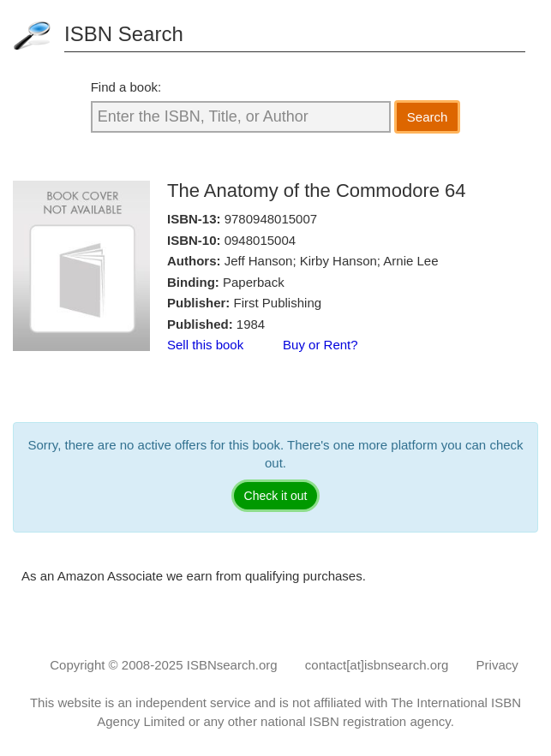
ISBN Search (124, 34)
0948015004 (260, 240)
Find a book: (126, 87)
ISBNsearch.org (232, 665)
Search (428, 117)
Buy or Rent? (320, 345)
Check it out (276, 496)
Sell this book (205, 345)
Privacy (497, 665)
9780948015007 (271, 219)
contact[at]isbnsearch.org (377, 665)
